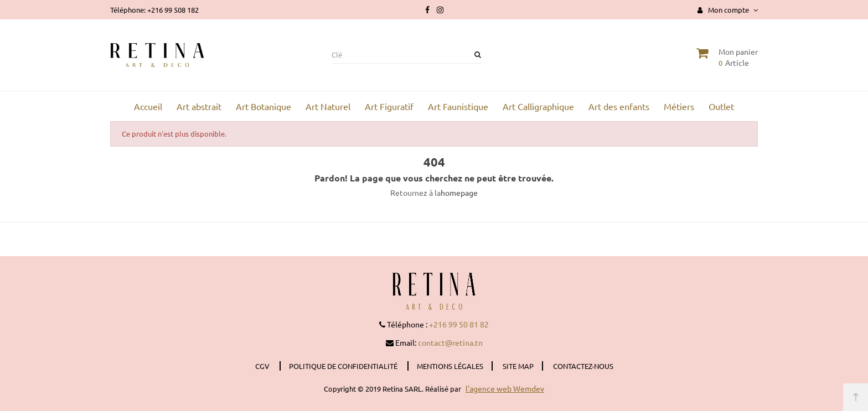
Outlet (721, 106)
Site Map (518, 366)
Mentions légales (450, 366)
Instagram (440, 10)
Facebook (427, 10)
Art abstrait (199, 106)
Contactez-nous (583, 366)
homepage (459, 193)
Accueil (148, 106)
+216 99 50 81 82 (459, 324)
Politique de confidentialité (344, 366)
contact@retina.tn (450, 342)
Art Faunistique (458, 106)
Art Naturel (328, 106)
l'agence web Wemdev (505, 388)
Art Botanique (263, 106)
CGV (263, 366)
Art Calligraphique (538, 106)
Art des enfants (619, 106)
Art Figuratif (389, 106)
